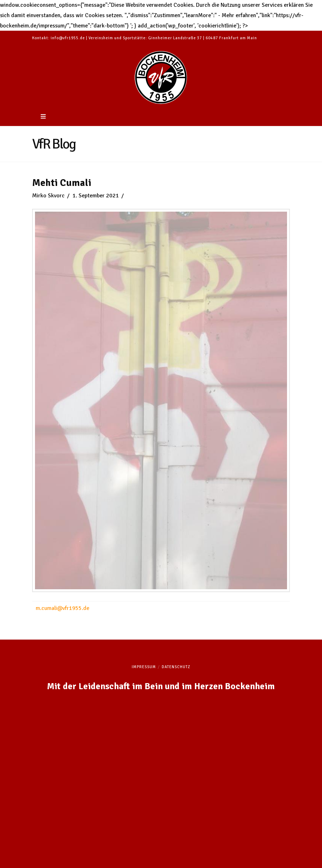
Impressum (144, 667)
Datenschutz (176, 667)
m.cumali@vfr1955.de (62, 608)
